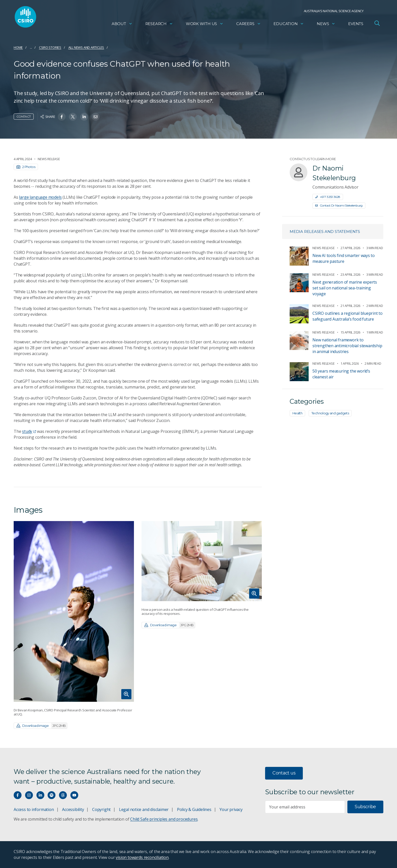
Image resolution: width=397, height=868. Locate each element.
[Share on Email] (96, 117)
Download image (42, 726)
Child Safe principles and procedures (164, 819)
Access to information (34, 809)
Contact (24, 116)
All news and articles (86, 47)
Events (356, 24)
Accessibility (73, 809)
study (29, 431)
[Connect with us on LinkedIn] (40, 795)
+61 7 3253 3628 (328, 197)
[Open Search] (377, 24)
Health (297, 413)
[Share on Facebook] (62, 117)
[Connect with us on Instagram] (29, 795)
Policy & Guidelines (194, 809)
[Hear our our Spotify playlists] (52, 795)
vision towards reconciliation (142, 857)
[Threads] (63, 795)
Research (159, 24)
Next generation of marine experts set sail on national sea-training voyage (345, 288)
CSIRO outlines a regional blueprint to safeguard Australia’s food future (348, 316)
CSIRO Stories (50, 47)
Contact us (284, 773)
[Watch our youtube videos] (74, 795)
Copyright (101, 809)
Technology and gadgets (330, 413)
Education (289, 24)
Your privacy (231, 809)
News (326, 24)
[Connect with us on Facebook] (18, 795)
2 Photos (26, 167)
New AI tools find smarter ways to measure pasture (344, 258)
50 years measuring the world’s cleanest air (341, 374)
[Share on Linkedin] (84, 117)
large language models (40, 197)
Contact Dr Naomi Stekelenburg (339, 205)
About (122, 24)
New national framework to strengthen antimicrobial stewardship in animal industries (347, 346)
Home (18, 47)
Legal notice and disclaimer (144, 809)
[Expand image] (74, 611)
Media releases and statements (325, 232)
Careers (249, 24)
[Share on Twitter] (73, 117)
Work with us (205, 24)
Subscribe (365, 807)
